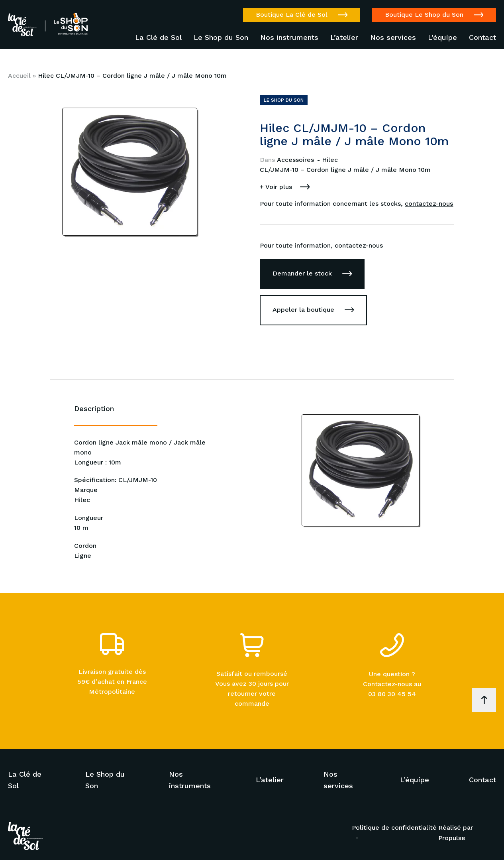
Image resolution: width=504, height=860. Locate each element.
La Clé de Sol (158, 37)
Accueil (19, 76)
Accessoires (296, 160)
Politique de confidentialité (394, 828)
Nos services (393, 37)
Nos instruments (289, 37)
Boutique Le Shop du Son (424, 15)
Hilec (330, 160)
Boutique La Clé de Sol (292, 15)
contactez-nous (429, 204)
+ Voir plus (276, 187)
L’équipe (442, 37)
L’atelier (344, 37)
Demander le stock (302, 273)
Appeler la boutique (303, 310)
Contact (482, 37)
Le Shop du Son (221, 37)
